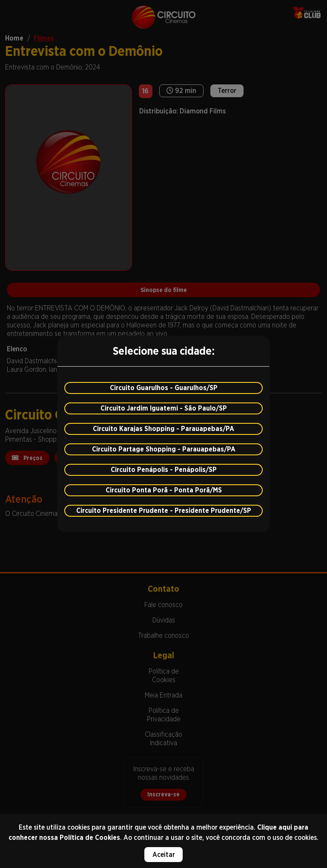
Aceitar (164, 855)
